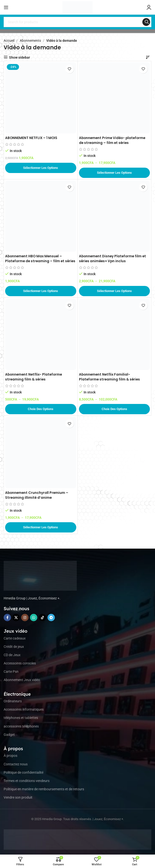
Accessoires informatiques (24, 709)
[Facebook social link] (7, 618)
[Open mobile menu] (6, 7)
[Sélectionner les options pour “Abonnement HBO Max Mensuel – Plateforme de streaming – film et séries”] (41, 291)
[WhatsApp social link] (34, 618)
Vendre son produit (18, 797)
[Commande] (148, 57)
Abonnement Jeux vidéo (22, 680)
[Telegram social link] (51, 618)
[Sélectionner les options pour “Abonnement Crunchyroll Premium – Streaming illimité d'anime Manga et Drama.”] (41, 527)
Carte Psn (11, 672)
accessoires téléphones (21, 726)
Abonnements (30, 41)
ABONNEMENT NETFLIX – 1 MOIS (32, 138)
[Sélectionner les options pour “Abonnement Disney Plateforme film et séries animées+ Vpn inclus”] (115, 291)
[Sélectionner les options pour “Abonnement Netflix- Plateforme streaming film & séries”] (41, 409)
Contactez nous (16, 764)
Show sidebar (19, 57)
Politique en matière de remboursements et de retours (44, 789)
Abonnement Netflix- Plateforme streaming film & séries (35, 377)
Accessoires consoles (20, 663)
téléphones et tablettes (21, 718)
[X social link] (16, 618)
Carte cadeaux (15, 638)
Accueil (9, 41)
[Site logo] (77, 7)
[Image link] (40, 575)
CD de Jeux (12, 655)
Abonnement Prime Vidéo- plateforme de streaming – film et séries (113, 140)
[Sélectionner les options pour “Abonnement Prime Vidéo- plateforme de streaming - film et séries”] (115, 173)
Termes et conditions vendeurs (27, 781)
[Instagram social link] (25, 618)
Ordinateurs (13, 701)
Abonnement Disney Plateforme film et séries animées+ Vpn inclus (114, 259)
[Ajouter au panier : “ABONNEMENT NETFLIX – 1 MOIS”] (41, 168)
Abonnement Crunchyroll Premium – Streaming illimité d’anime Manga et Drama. (37, 497)
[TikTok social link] (42, 618)
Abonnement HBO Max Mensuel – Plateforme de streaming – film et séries (35, 261)
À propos (10, 756)
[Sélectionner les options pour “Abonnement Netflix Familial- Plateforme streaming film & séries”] (115, 409)
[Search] (77, 22)
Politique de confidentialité (24, 772)
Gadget (9, 735)
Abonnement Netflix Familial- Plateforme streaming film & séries (110, 377)
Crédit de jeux (14, 647)
